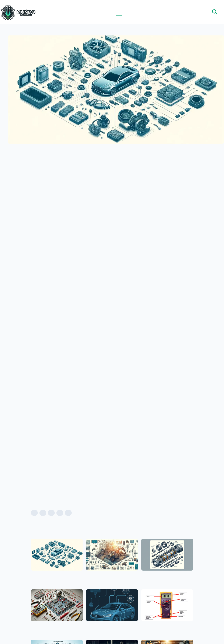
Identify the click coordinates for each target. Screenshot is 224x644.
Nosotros (135, 12)
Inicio (113, 12)
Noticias (130, 12)
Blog (119, 12)
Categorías (125, 12)
